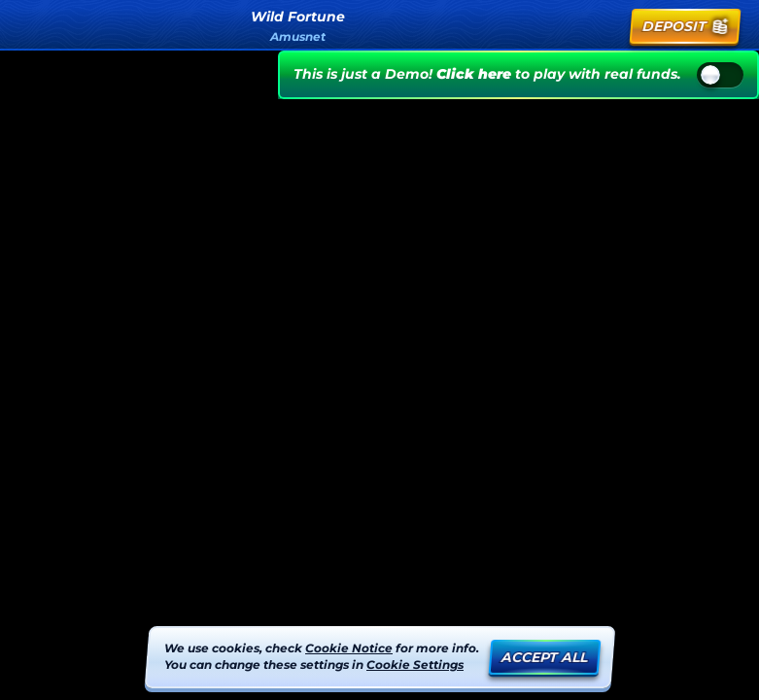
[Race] (605, 26)
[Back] (31, 26)
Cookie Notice (349, 648)
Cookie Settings (415, 665)
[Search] (563, 26)
